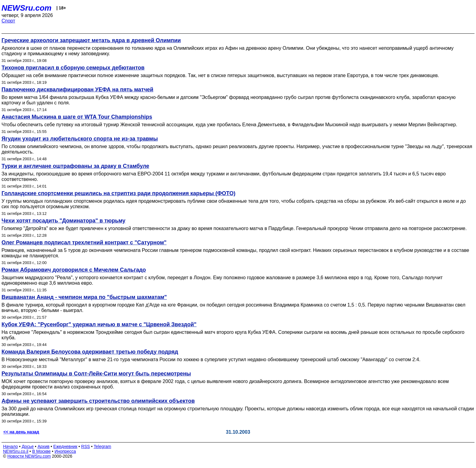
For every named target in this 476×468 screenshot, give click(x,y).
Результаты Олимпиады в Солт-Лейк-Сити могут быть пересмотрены (96, 374)
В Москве (41, 451)
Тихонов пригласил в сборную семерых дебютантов (73, 68)
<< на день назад (21, 432)
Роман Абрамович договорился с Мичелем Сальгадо (74, 270)
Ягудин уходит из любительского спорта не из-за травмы (80, 139)
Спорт (8, 21)
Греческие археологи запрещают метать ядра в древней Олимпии (91, 40)
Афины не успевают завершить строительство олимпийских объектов (98, 401)
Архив (44, 446)
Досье (28, 446)
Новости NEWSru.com (29, 456)
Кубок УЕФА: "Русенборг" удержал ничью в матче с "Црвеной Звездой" (99, 324)
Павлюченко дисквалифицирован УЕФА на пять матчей (77, 90)
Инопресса (65, 451)
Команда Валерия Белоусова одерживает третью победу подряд (90, 352)
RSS (85, 446)
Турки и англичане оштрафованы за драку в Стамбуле (75, 166)
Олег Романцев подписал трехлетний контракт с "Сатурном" (84, 242)
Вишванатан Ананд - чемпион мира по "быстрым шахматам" (84, 297)
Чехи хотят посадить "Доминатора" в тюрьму (63, 221)
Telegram (103, 446)
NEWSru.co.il (16, 451)
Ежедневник (65, 446)
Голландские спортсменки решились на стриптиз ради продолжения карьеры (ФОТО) (118, 193)
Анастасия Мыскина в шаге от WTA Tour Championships (77, 117)
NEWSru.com (27, 8)
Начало (10, 446)
